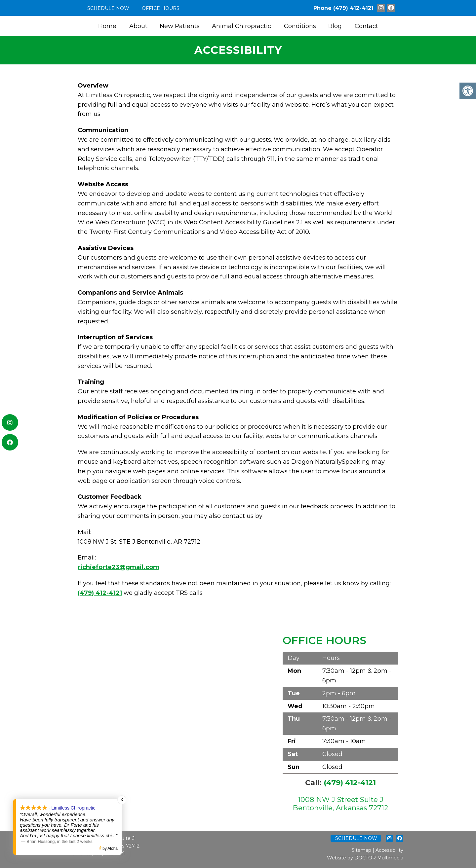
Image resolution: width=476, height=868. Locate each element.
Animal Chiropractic (241, 26)
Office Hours (161, 8)
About (138, 26)
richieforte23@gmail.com (119, 567)
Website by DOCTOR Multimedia (365, 858)
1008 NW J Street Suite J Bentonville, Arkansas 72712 (340, 804)
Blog (335, 26)
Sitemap (361, 850)
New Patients (180, 26)
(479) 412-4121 (353, 8)
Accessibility (389, 850)
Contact (366, 26)
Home (107, 26)
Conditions (300, 26)
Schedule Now (108, 8)
